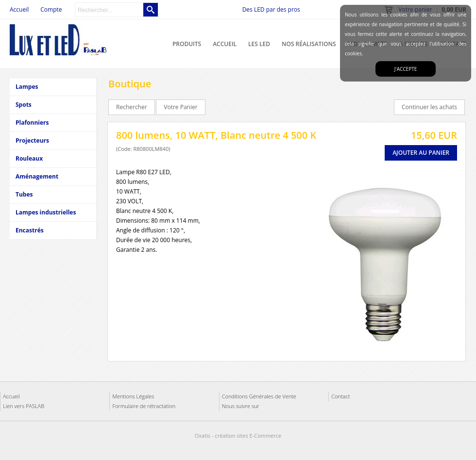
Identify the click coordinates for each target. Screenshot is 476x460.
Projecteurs (32, 140)
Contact (340, 396)
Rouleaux (29, 158)
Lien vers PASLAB (24, 406)
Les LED (259, 44)
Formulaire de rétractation (144, 406)
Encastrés (30, 230)
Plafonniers (32, 123)
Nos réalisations (309, 44)
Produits (187, 44)
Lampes (27, 87)
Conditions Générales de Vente (259, 396)
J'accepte (406, 69)
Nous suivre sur (241, 406)
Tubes (24, 194)
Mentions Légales (133, 396)
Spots (24, 105)
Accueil (225, 44)
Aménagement (37, 176)
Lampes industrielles (46, 212)
